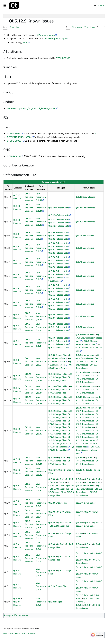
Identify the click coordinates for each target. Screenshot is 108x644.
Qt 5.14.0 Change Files (58, 386)
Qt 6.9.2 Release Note (58, 239)
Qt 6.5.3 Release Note (58, 295)
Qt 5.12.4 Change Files (59, 422)
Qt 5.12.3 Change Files (59, 419)
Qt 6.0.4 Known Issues (86, 366)
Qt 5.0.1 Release (17, 603)
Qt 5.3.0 (52, 556)
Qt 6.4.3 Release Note (58, 309)
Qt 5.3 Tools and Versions (29, 558)
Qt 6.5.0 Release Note (58, 285)
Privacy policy (8, 633)
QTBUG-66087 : (15, 141)
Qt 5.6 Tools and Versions (29, 524)
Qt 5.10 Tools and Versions (29, 472)
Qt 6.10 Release (17, 222)
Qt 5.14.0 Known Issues (86, 386)
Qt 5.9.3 (53, 482)
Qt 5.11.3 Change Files (59, 462)
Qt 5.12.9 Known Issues (87, 435)
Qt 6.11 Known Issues (85, 208)
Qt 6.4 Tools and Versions (29, 304)
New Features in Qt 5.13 (41, 400)
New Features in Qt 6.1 (41, 343)
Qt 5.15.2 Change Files (59, 379)
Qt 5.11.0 (52, 457)
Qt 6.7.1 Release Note (58, 260)
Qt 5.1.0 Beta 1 (82, 581)
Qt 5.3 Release (17, 558)
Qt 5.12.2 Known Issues (87, 413)
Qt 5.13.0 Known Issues (86, 397)
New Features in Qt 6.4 (41, 304)
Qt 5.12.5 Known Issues (87, 422)
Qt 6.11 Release (17, 208)
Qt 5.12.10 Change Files (59, 442)
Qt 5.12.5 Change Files (59, 426)
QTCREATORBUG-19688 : (19, 137)
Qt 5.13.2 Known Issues (87, 402)
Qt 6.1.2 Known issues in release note (86, 343)
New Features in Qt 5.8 (41, 503)
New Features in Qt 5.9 (41, 487)
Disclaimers (31, 633)
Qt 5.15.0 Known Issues (86, 372)
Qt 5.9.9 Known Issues (86, 494)
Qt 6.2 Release (17, 327)
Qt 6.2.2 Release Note (58, 330)
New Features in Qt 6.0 (41, 361)
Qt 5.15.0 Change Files (58, 374)
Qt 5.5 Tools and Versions (29, 535)
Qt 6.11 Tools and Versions (29, 208)
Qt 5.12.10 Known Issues (87, 439)
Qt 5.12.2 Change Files (59, 416)
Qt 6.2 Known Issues (85, 327)
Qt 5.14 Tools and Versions (29, 389)
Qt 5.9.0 (52, 479)
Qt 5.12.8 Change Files (59, 435)
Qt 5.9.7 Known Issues (87, 487)
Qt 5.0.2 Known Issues (88, 607)
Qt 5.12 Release (17, 431)
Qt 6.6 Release (17, 276)
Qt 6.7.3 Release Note (58, 267)
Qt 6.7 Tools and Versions (29, 262)
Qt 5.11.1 (62, 457)
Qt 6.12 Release (17, 197)
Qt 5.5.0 (52, 533)
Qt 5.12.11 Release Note (60, 445)
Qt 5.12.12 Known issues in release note (88, 450)
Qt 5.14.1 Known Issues (88, 388)
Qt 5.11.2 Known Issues (87, 459)
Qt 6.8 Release (17, 248)
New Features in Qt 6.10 (41, 222)
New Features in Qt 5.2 (41, 572)
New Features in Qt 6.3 (41, 316)
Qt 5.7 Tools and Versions (29, 514)
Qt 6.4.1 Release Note (58, 302)
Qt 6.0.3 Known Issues (86, 363)
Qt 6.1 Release (17, 343)
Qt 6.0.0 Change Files (58, 355)
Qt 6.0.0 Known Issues (85, 355)
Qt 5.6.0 (52, 523)
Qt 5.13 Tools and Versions (29, 400)
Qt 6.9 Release (17, 236)
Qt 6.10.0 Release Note (59, 215)
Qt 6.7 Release (17, 262)
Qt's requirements (46, 35)
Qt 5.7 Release (17, 513)
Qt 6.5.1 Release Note (58, 288)
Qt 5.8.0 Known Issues (85, 503)
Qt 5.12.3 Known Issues (87, 416)
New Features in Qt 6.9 (41, 236)
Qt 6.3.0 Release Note (58, 315)
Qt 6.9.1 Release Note (58, 236)
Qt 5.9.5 (97, 482)
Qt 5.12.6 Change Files (59, 429)
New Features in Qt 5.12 (41, 430)
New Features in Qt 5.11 (41, 461)
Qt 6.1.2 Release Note (58, 344)
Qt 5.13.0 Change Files (58, 397)
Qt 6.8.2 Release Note (58, 250)
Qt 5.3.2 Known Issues (88, 561)
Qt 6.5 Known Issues (85, 290)
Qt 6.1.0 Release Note (58, 338)
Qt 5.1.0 (79, 588)
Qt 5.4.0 (52, 544)
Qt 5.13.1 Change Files (60, 399)
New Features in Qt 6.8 (41, 248)
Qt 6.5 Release (17, 290)
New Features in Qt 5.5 (41, 535)
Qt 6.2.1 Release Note (58, 327)
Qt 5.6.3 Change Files (59, 526)
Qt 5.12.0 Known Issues (86, 408)
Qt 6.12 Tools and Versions (29, 197)
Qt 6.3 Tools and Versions (29, 316)
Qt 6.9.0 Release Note (58, 232)
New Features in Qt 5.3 (41, 558)
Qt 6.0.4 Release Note (60, 366)
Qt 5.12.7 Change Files (59, 432)
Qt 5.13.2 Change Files (59, 402)
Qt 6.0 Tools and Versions (29, 361)
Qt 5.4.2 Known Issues (88, 546)
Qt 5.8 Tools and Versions (29, 503)
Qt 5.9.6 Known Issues (85, 486)
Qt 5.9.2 (70, 479)
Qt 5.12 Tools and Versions (29, 430)
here (25, 43)
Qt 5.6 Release (17, 524)
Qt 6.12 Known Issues (85, 197)
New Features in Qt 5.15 (41, 377)
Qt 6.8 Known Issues (85, 248)
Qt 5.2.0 (52, 570)
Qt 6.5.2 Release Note (58, 292)
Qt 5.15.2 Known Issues (87, 377)
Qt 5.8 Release (17, 503)
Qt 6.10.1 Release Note (59, 219)
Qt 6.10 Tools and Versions (29, 222)
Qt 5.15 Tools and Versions (29, 377)
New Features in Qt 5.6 (41, 524)
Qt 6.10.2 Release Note (59, 223)
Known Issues (21, 615)
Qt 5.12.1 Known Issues (88, 409)
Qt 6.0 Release (17, 362)
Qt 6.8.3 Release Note (58, 253)
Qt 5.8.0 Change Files (58, 503)
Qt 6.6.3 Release (59, 279)
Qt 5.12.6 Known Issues (87, 426)
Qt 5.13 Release (17, 400)
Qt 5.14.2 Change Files (59, 391)
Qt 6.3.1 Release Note (58, 318)
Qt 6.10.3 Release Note (59, 226)
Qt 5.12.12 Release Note (61, 448)
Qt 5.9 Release (17, 487)
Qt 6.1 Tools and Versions (29, 343)
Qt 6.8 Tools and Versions (29, 248)
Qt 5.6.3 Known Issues (85, 526)
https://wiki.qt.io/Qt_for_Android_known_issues (31, 108)
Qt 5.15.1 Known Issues (88, 374)
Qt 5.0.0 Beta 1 (82, 595)
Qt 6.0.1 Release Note (60, 357)
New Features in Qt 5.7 (41, 514)
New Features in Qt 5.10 (41, 472)
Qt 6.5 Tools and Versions (29, 290)
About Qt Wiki (20, 633)
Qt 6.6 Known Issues (85, 276)
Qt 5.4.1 (61, 544)
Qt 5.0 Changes (55, 602)
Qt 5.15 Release (17, 377)
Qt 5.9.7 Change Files (59, 489)
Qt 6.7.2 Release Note (58, 264)
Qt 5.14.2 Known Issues (87, 391)
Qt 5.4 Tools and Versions (29, 546)
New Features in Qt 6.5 (41, 290)
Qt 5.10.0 (52, 470)
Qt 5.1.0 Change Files (58, 586)
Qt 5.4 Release (17, 546)
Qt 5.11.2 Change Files (59, 459)
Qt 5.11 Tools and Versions (29, 461)
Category (9, 615)
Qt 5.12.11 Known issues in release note (87, 443)
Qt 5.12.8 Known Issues (87, 432)
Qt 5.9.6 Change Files (64, 486)
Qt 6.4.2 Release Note (58, 306)
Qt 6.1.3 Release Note (58, 348)
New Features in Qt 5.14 (41, 389)
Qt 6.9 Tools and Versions (29, 236)
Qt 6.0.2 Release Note (60, 360)
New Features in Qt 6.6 (41, 276)
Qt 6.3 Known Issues (85, 316)
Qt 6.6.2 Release (56, 278)
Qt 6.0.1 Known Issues (87, 357)
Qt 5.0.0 (17, 598)
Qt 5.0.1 (88, 605)
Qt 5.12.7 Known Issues (87, 429)
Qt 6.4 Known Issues (85, 304)
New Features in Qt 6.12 (41, 197)
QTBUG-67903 (63, 58)
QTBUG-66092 (14, 134)
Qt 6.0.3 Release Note (60, 363)
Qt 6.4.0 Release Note (58, 299)
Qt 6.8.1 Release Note (58, 246)
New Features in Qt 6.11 (41, 208)
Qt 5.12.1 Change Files (60, 413)
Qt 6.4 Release (17, 304)
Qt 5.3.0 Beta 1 (82, 553)
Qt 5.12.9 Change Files (59, 439)
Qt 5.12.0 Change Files (58, 411)
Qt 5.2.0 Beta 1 (82, 567)
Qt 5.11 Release (17, 461)
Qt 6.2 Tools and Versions (29, 327)
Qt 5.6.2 (70, 523)
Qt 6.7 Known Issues (85, 262)
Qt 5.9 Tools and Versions (29, 487)
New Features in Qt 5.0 (41, 602)
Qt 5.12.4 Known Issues (87, 419)
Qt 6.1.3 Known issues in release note (89, 348)
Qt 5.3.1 (61, 556)
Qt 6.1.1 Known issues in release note (89, 338)
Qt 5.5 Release (17, 535)
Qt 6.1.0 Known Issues (85, 335)
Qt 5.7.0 (52, 512)
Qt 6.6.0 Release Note (58, 271)
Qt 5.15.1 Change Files (60, 376)
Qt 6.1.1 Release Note (58, 341)
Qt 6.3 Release (17, 316)
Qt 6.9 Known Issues (85, 236)
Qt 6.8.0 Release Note (58, 243)
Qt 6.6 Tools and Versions (29, 276)
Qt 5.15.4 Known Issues (87, 380)
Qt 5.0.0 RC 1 (89, 598)
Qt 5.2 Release (17, 572)
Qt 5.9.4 (62, 482)
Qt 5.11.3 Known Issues (87, 462)
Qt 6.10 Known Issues (85, 222)
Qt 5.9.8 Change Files (61, 490)
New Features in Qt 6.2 (41, 327)
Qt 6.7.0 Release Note (58, 257)
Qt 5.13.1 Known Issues (88, 399)
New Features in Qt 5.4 (41, 546)
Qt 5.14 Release (17, 390)
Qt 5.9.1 (61, 479)
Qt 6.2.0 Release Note (58, 324)
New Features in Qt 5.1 (41, 586)
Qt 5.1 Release (17, 586)
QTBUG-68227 (14, 156)
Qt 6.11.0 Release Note (59, 208)
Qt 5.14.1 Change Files (60, 388)
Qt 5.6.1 (61, 523)
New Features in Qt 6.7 (41, 262)
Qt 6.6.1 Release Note (58, 274)
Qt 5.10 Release (17, 471)
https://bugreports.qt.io (55, 38)
